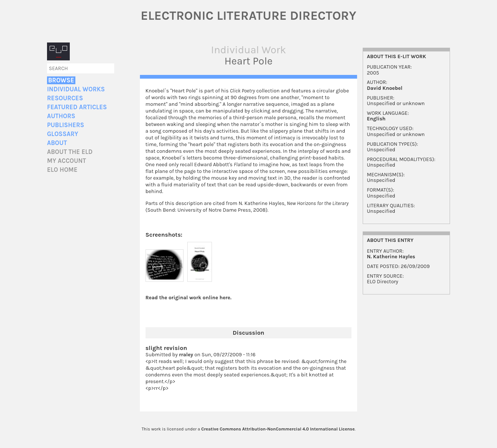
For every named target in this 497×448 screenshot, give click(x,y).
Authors (61, 116)
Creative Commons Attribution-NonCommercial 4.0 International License (278, 429)
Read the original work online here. (189, 298)
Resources (65, 98)
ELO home (62, 170)
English (376, 119)
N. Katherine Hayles (391, 257)
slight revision (166, 348)
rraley (186, 355)
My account (67, 161)
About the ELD (70, 152)
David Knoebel (385, 88)
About (57, 143)
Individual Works (76, 89)
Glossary (63, 134)
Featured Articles (77, 107)
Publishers (65, 125)
